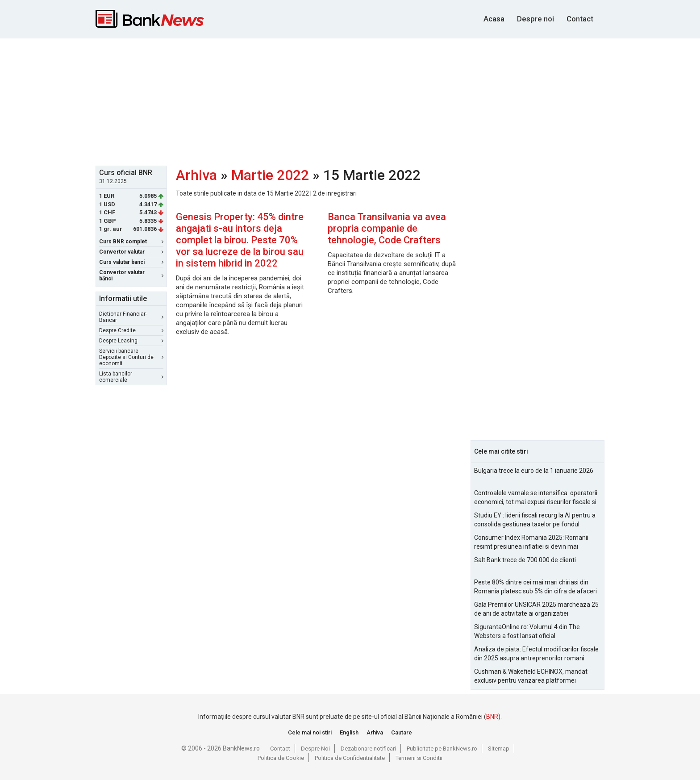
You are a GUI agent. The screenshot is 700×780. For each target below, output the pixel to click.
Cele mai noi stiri (310, 732)
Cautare (402, 732)
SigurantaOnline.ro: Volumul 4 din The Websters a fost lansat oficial (527, 631)
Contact (580, 19)
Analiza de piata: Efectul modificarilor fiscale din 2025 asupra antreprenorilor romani (536, 654)
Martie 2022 (270, 175)
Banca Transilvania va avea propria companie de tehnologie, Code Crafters (387, 228)
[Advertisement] (350, 101)
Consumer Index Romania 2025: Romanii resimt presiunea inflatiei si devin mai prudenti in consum (531, 542)
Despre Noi (315, 749)
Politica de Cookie (281, 758)
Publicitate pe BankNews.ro (442, 749)
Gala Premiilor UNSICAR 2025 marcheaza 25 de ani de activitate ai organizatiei (536, 609)
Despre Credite (131, 330)
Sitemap (499, 749)
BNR (492, 717)
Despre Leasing (131, 341)
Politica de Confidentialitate (350, 758)
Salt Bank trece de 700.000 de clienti (525, 560)
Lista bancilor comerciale (131, 377)
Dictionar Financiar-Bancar (131, 317)
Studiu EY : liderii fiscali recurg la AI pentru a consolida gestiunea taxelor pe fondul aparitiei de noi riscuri (535, 520)
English (349, 732)
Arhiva (196, 175)
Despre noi (535, 19)
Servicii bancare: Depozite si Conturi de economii (131, 357)
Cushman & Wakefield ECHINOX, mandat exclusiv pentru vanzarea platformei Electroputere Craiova (531, 676)
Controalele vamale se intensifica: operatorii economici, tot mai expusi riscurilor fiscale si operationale (536, 498)
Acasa (494, 19)
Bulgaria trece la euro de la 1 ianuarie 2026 (534, 471)
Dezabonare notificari (368, 749)
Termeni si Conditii (419, 758)
